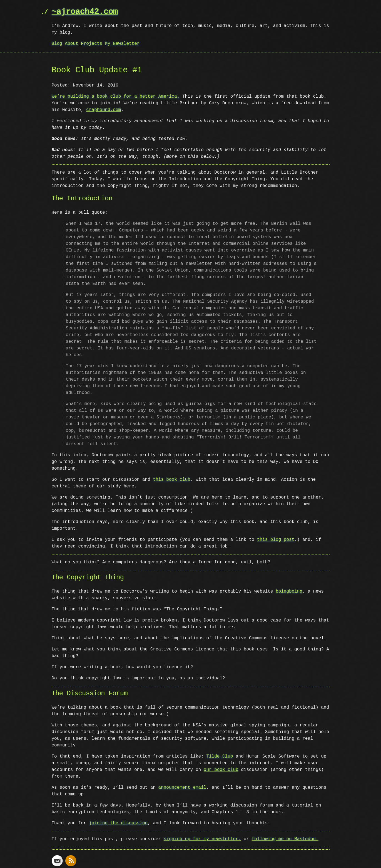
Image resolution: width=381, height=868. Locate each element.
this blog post (276, 540)
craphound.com (104, 110)
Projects (92, 44)
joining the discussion (118, 823)
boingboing (289, 591)
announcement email (182, 788)
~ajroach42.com (85, 12)
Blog (57, 44)
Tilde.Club (220, 756)
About (72, 44)
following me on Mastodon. (285, 839)
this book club (171, 480)
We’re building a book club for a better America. (116, 97)
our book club (221, 770)
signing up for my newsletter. (202, 839)
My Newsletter (122, 44)
